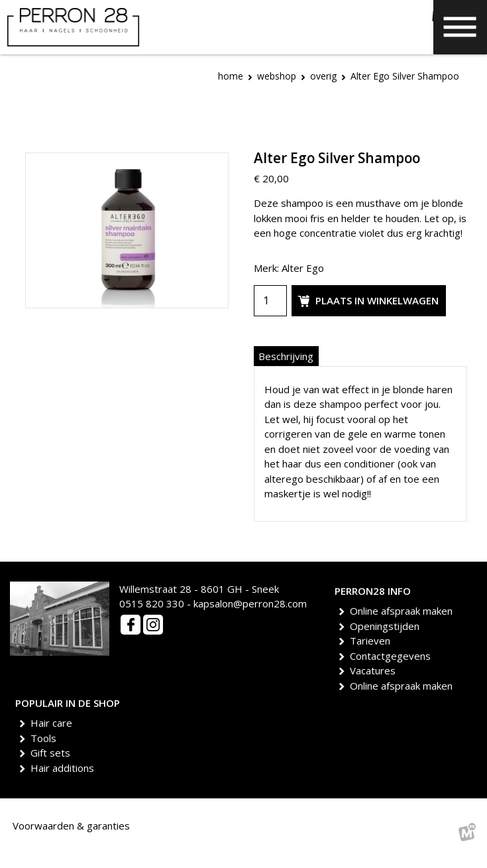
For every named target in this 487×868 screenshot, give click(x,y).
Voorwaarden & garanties (71, 826)
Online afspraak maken (404, 611)
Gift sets (53, 753)
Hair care (54, 723)
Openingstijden (387, 626)
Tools (46, 738)
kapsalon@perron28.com (250, 603)
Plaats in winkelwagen (366, 301)
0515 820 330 (152, 603)
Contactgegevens (393, 656)
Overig (323, 76)
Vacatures (375, 670)
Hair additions (65, 768)
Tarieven (372, 641)
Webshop (277, 76)
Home (231, 76)
